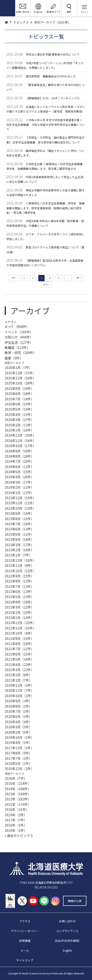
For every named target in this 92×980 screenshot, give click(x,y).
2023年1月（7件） (18, 555)
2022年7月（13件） (19, 586)
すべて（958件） (17, 327)
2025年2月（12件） (19, 425)
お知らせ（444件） (19, 337)
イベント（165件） (19, 332)
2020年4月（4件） (18, 722)
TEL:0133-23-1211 (46, 887)
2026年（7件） (16, 778)
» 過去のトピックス (19, 836)
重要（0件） (14, 358)
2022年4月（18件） (19, 602)
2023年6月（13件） (19, 529)
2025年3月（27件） (19, 420)
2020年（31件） (17, 809)
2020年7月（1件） (18, 711)
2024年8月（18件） (19, 456)
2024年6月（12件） (19, 467)
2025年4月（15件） (19, 415)
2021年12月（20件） (20, 623)
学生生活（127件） (19, 342)
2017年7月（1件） (18, 758)
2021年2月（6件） (18, 675)
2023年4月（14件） (19, 539)
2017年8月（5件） (18, 753)
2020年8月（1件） (18, 706)
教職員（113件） (17, 348)
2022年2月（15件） (19, 612)
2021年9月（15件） (19, 639)
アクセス (25, 921)
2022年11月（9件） (19, 565)
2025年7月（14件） (19, 399)
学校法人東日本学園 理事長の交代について (53, 54)
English (67, 950)
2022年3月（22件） (19, 607)
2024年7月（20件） (19, 461)
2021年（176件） (18, 804)
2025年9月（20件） (19, 388)
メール (25, 950)
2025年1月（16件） (19, 430)
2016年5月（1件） (18, 763)
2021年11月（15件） (20, 628)
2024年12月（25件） (20, 435)
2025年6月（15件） (19, 404)
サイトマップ (25, 960)
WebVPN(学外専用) (67, 941)
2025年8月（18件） (19, 394)
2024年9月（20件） (19, 451)
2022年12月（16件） (20, 560)
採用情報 (25, 941)
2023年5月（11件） (19, 534)
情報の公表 (75, 901)
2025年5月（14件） (19, 409)
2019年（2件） (16, 815)
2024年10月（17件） (20, 446)
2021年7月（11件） (19, 649)
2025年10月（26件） (20, 383)
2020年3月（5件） (18, 727)
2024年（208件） (18, 789)
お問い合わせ (67, 921)
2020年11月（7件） (19, 690)
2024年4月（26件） (19, 477)
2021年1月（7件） (18, 680)
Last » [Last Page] (46, 284)
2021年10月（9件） (19, 633)
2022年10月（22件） (20, 571)
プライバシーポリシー (25, 931)
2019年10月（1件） (19, 737)
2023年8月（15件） (19, 519)
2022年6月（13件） (19, 592)
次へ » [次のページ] (79, 278)
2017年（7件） (16, 820)
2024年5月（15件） (19, 472)
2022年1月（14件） (19, 618)
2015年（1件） (16, 830)
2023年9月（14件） (19, 513)
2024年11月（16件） (20, 441)
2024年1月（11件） (19, 493)
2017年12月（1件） (19, 748)
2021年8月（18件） (19, 644)
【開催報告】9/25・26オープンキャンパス (53, 98)
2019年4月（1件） (18, 743)
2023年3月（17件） (19, 545)
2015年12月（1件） (19, 769)
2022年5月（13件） (19, 597)
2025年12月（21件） (20, 373)
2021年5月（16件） (19, 659)
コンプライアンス (67, 931)
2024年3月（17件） (19, 482)
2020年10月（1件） (19, 696)
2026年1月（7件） (18, 368)
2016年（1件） (16, 825)
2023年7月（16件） (19, 524)
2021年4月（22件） (19, 665)
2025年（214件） (18, 783)
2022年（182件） (18, 799)
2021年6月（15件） (19, 654)
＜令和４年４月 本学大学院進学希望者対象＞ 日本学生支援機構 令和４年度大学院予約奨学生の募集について (46, 125)
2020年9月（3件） (18, 701)
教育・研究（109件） (21, 353)
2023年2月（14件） (19, 550)
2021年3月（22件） (19, 670)
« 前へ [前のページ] (13, 278)
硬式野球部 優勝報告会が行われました (51, 76)
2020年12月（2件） (19, 685)
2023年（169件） (18, 794)
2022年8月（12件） (19, 581)
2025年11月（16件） (20, 378)
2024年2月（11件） (19, 487)
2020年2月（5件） (18, 732)
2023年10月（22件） (20, 508)
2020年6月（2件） (18, 716)
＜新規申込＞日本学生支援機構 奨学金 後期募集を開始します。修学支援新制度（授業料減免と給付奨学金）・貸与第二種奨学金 (45, 208)
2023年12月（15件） (20, 498)
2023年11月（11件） (20, 503)
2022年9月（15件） (19, 576)
